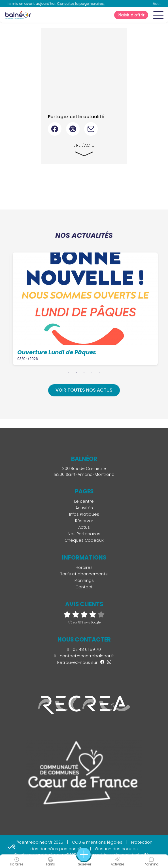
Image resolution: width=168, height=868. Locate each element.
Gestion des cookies (116, 849)
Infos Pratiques (84, 514)
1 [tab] (68, 372)
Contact (84, 587)
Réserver (84, 521)
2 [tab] (76, 372)
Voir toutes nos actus (84, 390)
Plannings (84, 580)
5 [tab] (100, 372)
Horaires (84, 567)
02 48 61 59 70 (84, 649)
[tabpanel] (86, 309)
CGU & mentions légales (97, 842)
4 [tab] (92, 372)
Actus (84, 527)
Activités (84, 508)
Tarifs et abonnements (84, 574)
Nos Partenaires (84, 534)
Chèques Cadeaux (84, 540)
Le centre (84, 501)
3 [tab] (84, 372)
